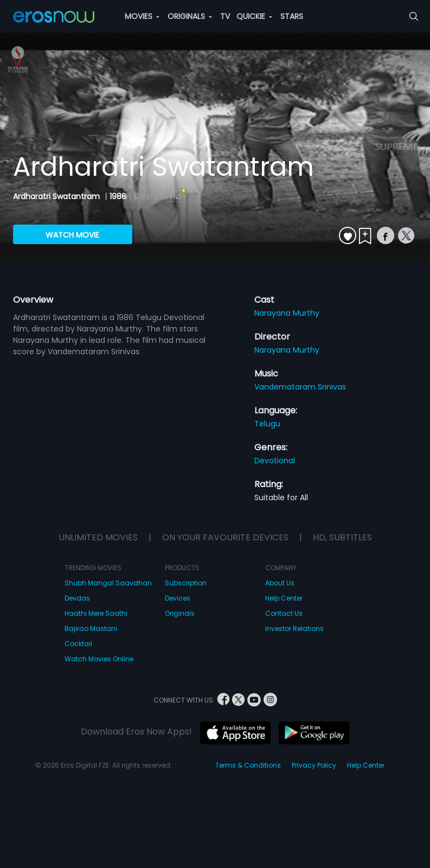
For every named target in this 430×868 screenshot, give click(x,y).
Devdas (77, 598)
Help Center (284, 598)
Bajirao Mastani (91, 628)
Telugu (267, 424)
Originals (180, 613)
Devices (178, 598)
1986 (118, 196)
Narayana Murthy (287, 313)
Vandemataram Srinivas (300, 387)
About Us (280, 583)
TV (225, 16)
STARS (292, 16)
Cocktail (78, 644)
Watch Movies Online (99, 659)
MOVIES (142, 16)
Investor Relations (294, 628)
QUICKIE (254, 16)
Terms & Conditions (248, 765)
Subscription (186, 583)
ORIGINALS (190, 16)
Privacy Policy (314, 765)
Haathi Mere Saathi (96, 613)
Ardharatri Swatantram (57, 196)
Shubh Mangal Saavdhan (108, 583)
